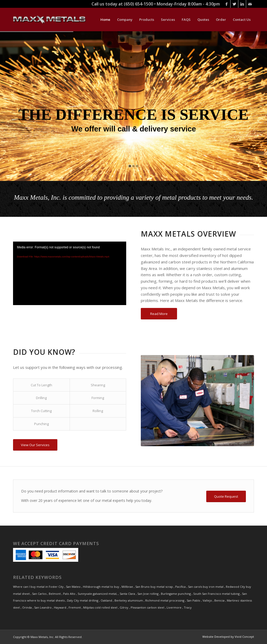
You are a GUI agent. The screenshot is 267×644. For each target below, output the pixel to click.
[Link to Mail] (250, 4)
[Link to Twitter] (234, 4)
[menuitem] (105, 20)
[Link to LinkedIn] (242, 4)
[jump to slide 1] (130, 166)
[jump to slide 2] (133, 166)
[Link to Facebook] (226, 4)
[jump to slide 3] (137, 166)
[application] (70, 273)
